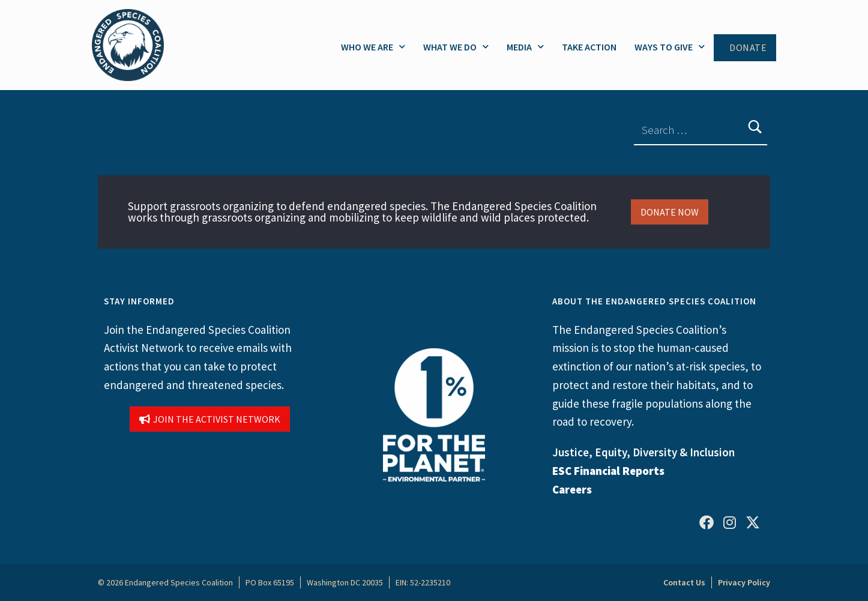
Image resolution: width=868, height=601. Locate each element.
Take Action (589, 47)
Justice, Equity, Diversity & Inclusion (643, 452)
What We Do (456, 47)
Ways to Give (670, 47)
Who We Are (373, 47)
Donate (748, 48)
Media (525, 47)
